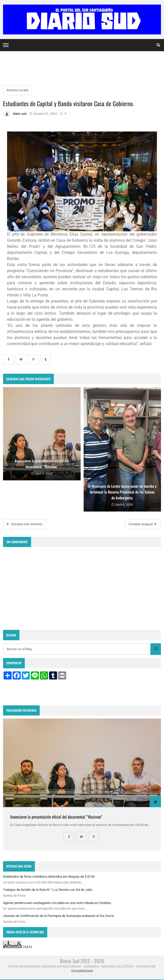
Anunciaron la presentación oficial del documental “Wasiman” (56, 817)
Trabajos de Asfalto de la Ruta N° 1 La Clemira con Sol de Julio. (48, 890)
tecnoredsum (82, 971)
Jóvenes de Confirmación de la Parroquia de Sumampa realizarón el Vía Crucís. (59, 916)
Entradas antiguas (143, 524)
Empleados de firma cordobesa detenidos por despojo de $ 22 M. (49, 877)
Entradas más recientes (24, 524)
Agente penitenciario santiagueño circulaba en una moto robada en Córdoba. (57, 903)
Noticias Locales (18, 90)
